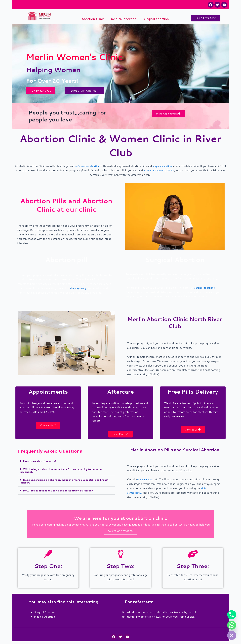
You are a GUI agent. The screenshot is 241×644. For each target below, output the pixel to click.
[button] (66, 463)
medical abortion (124, 19)
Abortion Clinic (93, 19)
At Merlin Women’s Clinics (172, 171)
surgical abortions (205, 288)
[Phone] (232, 615)
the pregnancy (79, 289)
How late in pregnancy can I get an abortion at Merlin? (60, 492)
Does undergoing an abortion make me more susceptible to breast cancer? (63, 482)
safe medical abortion (92, 167)
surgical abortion (156, 19)
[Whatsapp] (232, 625)
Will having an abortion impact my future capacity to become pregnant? (64, 472)
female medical (146, 481)
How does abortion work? (41, 463)
